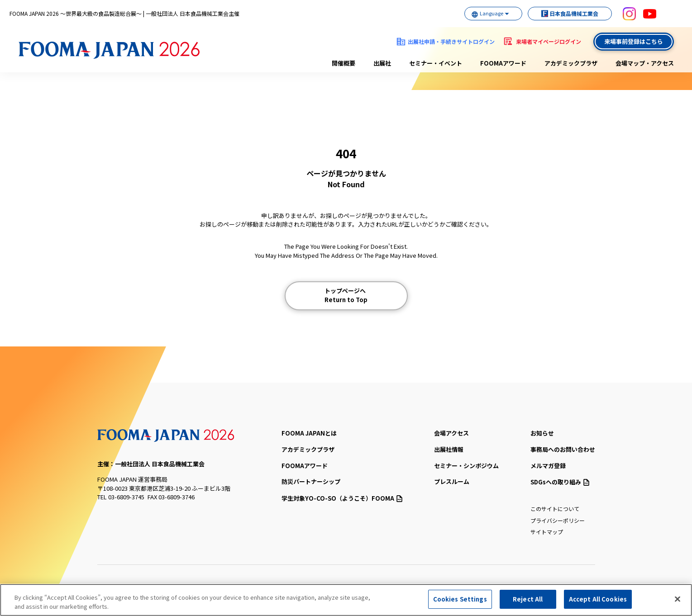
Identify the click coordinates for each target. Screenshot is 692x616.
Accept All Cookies (598, 599)
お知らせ (542, 433)
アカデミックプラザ (571, 63)
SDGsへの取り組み (560, 482)
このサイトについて (555, 509)
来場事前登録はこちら (634, 41)
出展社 (382, 63)
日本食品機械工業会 (565, 13)
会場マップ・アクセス (645, 63)
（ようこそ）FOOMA (342, 498)
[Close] (678, 599)
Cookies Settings (460, 599)
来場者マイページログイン (549, 41)
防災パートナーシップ (311, 481)
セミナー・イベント (436, 63)
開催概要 (344, 63)
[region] (346, 600)
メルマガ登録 (548, 466)
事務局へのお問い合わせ (563, 449)
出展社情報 (449, 449)
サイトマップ (547, 532)
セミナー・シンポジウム (466, 466)
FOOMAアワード (503, 63)
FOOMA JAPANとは (309, 433)
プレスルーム (452, 481)
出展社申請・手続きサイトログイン (451, 41)
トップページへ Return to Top (346, 295)
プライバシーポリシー (558, 520)
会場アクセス (451, 433)
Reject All (528, 599)
